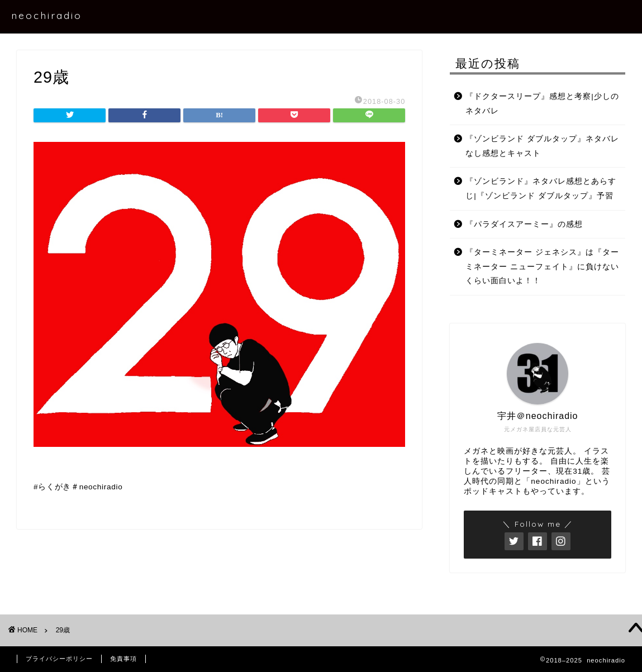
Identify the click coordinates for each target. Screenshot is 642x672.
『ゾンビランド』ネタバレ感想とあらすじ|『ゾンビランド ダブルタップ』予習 (541, 189)
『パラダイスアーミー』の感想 (524, 224)
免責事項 (123, 659)
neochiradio (47, 15)
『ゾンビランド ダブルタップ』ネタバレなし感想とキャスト (542, 146)
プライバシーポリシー (59, 659)
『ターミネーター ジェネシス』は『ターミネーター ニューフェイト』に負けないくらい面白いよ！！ (542, 266)
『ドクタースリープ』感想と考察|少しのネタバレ (542, 104)
